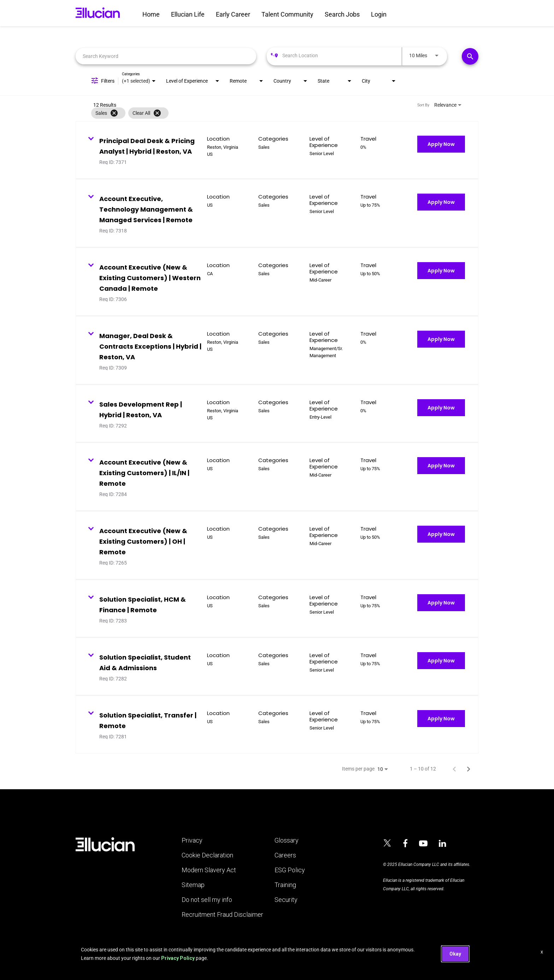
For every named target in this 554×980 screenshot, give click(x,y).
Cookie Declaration (207, 855)
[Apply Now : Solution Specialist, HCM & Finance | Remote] (441, 603)
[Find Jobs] (470, 56)
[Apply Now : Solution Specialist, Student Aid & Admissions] (441, 661)
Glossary (287, 840)
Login (379, 14)
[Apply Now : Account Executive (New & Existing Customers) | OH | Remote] (441, 534)
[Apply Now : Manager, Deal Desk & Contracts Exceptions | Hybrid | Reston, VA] (441, 339)
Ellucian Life (188, 14)
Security (286, 900)
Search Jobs (342, 14)
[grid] (263, 113)
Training (285, 885)
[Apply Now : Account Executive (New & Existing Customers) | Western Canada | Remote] (441, 271)
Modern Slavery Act (209, 870)
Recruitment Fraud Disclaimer (222, 915)
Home (151, 14)
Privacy (192, 840)
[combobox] (166, 56)
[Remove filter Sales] (114, 113)
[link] (277, 150)
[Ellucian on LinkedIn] (443, 844)
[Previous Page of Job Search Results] (454, 769)
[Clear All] (157, 113)
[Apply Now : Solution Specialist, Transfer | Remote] (441, 719)
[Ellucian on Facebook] (405, 844)
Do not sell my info (207, 900)
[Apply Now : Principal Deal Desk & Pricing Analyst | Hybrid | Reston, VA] (441, 144)
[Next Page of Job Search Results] (468, 769)
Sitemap (193, 885)
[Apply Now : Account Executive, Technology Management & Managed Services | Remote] (441, 202)
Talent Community (287, 14)
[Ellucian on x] (387, 844)
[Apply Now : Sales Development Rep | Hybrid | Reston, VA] (441, 408)
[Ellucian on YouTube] (423, 844)
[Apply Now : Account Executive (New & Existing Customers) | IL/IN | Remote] (441, 466)
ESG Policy (290, 870)
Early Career (233, 14)
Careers (285, 855)
